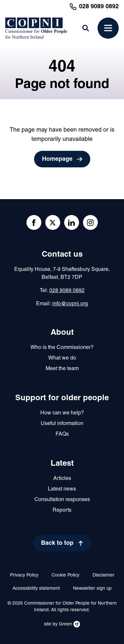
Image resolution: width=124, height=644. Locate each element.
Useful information (62, 424)
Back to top (57, 543)
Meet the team (62, 369)
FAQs (62, 434)
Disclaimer (103, 575)
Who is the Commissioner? (62, 348)
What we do (62, 358)
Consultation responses (62, 500)
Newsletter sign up (92, 589)
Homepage (57, 159)
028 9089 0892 (67, 291)
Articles (62, 479)
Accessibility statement (36, 589)
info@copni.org (70, 304)
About (62, 333)
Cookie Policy (65, 575)
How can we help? (62, 413)
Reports (62, 510)
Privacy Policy (24, 575)
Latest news (62, 489)
